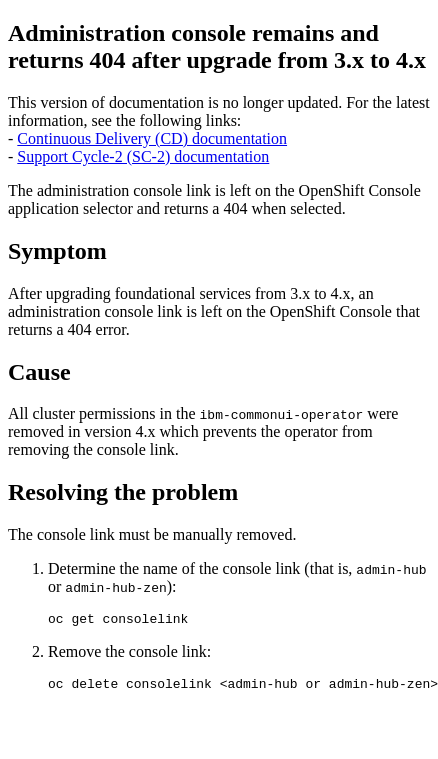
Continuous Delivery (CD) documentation (152, 138)
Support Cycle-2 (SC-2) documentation (143, 156)
